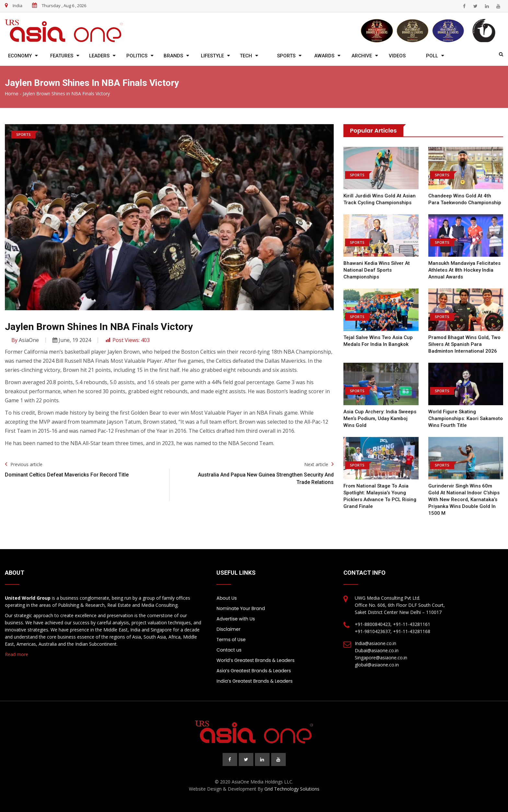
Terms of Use (231, 640)
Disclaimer (228, 629)
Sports (286, 56)
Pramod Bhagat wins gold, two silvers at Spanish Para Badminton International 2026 (464, 344)
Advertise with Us (236, 619)
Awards (324, 56)
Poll (432, 56)
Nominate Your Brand (241, 608)
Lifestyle (212, 56)
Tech (246, 56)
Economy (20, 56)
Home (12, 94)
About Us (226, 598)
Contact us (229, 650)
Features (62, 56)
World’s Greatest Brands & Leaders (255, 660)
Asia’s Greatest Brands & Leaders (254, 671)
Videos (397, 56)
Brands (173, 56)
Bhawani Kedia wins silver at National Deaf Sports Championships (377, 270)
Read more (17, 654)
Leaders (99, 56)
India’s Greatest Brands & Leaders (254, 681)
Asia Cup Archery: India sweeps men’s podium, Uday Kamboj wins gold (380, 418)
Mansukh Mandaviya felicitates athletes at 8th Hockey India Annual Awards (464, 270)
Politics (137, 56)
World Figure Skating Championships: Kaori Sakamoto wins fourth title (466, 418)
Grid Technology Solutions (292, 789)
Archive (362, 56)
